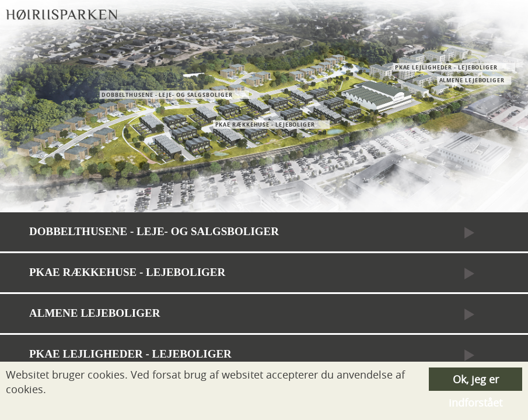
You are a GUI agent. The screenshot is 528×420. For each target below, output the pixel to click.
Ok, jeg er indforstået (475, 381)
